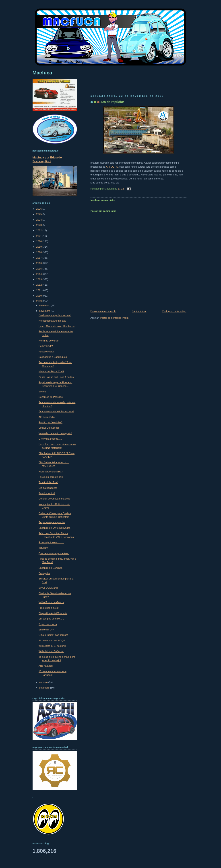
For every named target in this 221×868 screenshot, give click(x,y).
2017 (39, 258)
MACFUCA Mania (48, 588)
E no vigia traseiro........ (51, 542)
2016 (39, 263)
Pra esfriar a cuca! (49, 608)
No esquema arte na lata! (52, 321)
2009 (39, 301)
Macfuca (42, 73)
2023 (39, 225)
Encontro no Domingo (51, 568)
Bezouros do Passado (51, 397)
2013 (39, 279)
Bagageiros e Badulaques (53, 357)
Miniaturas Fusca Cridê (51, 371)
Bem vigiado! (46, 346)
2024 (39, 220)
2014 (39, 274)
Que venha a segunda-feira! (54, 553)
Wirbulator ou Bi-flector (51, 651)
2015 (39, 269)
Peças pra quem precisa (52, 522)
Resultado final (47, 493)
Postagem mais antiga (174, 311)
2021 (39, 236)
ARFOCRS (112, 167)
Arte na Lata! (46, 666)
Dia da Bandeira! (48, 488)
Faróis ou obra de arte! (51, 477)
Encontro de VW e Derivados (54, 528)
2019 (39, 247)
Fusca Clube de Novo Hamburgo (57, 326)
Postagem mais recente (103, 311)
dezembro (45, 305)
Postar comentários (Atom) (115, 318)
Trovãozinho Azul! (48, 482)
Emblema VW (46, 630)
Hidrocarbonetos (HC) (51, 472)
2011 (39, 290)
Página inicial (139, 311)
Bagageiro (44, 573)
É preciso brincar (48, 624)
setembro (45, 688)
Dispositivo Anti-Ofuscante (53, 613)
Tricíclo (42, 392)
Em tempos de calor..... (51, 619)
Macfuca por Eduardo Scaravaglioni (47, 159)
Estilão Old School (49, 428)
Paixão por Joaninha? (51, 422)
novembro (45, 311)
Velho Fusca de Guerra (51, 602)
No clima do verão (49, 341)
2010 (39, 296)
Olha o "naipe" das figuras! (53, 635)
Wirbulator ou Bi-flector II (52, 646)
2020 (39, 241)
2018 (39, 252)
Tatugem (43, 548)
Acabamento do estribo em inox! (56, 411)
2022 (39, 230)
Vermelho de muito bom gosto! (55, 433)
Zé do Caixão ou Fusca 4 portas (56, 377)
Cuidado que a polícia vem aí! (55, 315)
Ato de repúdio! (112, 102)
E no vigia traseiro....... (51, 439)
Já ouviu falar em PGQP (52, 640)
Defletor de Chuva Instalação (54, 499)
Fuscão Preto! (46, 352)
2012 (39, 285)
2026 (39, 209)
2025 (39, 214)
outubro (44, 682)
